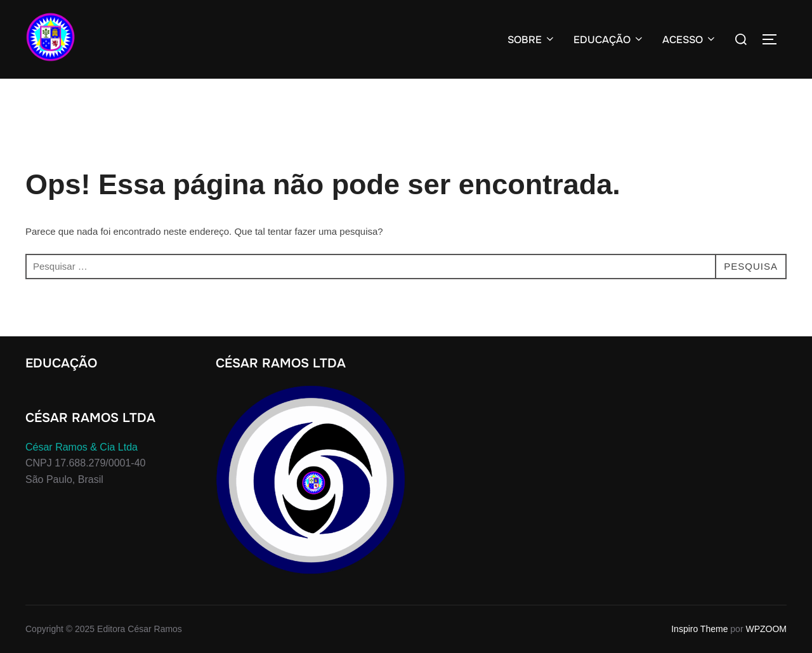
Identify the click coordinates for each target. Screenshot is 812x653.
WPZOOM (766, 629)
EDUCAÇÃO (609, 40)
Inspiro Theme (699, 629)
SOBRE (532, 40)
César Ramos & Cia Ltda (82, 447)
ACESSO (690, 40)
